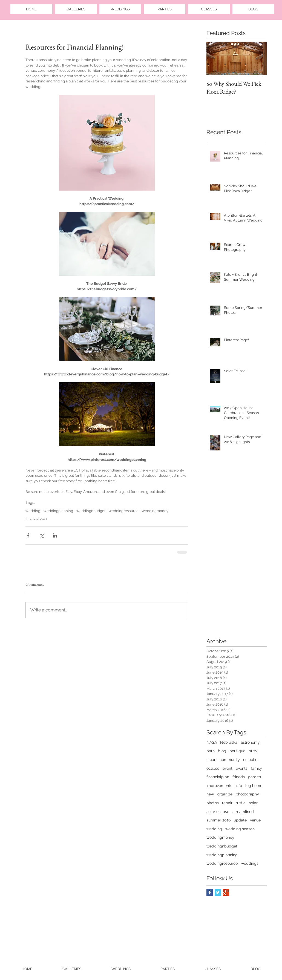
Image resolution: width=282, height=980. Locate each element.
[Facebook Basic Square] (210, 893)
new (210, 794)
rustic (241, 803)
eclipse (213, 768)
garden (254, 777)
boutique (237, 751)
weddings (250, 863)
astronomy (250, 742)
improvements (219, 786)
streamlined (243, 812)
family (256, 768)
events (242, 768)
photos (213, 803)
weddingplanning (58, 511)
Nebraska (229, 742)
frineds (239, 777)
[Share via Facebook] (28, 535)
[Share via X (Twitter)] (41, 535)
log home (254, 786)
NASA (212, 742)
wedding (33, 511)
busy (253, 751)
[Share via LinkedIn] (55, 535)
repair (227, 803)
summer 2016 (218, 820)
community (230, 760)
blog (222, 751)
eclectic (250, 760)
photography (247, 794)
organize (225, 794)
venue (255, 820)
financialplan (36, 518)
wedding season (240, 829)
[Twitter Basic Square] (218, 893)
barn (211, 751)
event (228, 768)
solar (253, 803)
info (239, 786)
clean (211, 760)
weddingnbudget (91, 511)
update (240, 820)
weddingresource (124, 511)
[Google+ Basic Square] (226, 893)
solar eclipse (218, 812)
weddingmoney (155, 511)
